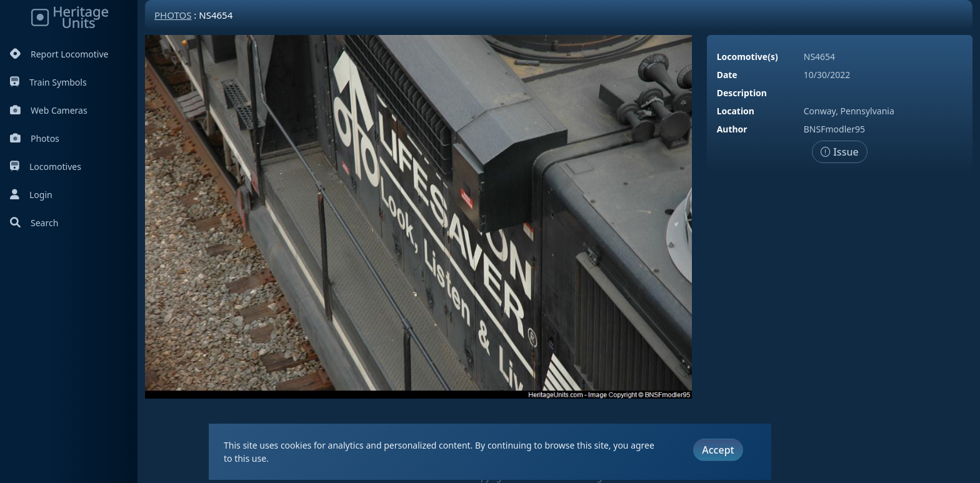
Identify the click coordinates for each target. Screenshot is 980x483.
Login (31, 195)
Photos (35, 138)
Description (742, 93)
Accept (718, 450)
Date (727, 75)
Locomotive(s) (747, 57)
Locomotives (46, 167)
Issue (840, 152)
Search (34, 223)
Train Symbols (48, 82)
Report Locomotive (59, 54)
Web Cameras (49, 110)
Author (732, 129)
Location (736, 111)
